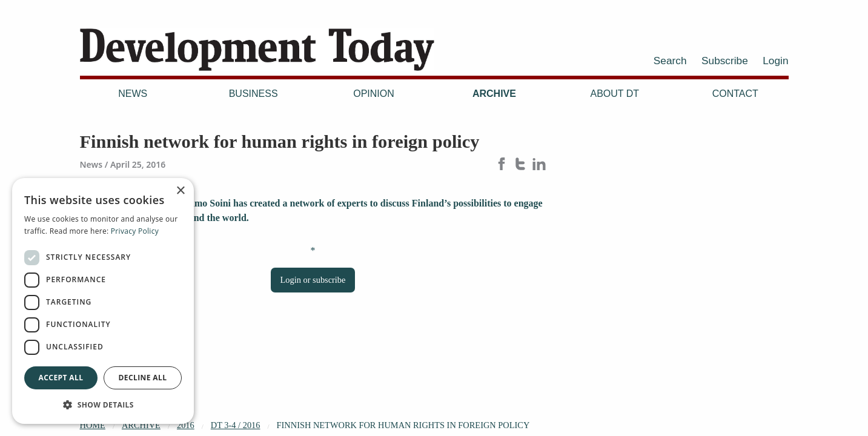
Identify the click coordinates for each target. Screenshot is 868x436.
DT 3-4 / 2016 (236, 425)
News (133, 94)
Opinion (374, 94)
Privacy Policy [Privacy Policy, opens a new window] (135, 231)
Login (775, 61)
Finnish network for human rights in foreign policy (403, 425)
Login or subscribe (313, 280)
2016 (186, 425)
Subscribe (725, 61)
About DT (615, 94)
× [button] (180, 191)
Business (253, 94)
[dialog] (103, 301)
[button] (103, 405)
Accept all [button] (61, 378)
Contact (735, 94)
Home (93, 425)
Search (670, 61)
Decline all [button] (143, 378)
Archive (494, 94)
